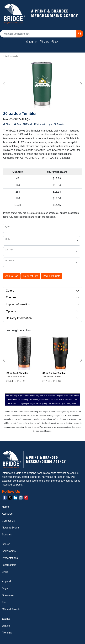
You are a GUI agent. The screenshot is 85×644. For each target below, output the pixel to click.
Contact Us (8, 521)
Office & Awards (11, 609)
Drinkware (8, 595)
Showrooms (9, 551)
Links (5, 572)
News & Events (11, 528)
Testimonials (9, 565)
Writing (6, 626)
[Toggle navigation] (5, 49)
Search (6, 544)
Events (6, 619)
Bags (5, 588)
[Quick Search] (38, 34)
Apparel (6, 581)
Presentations (10, 558)
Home (5, 507)
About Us (7, 514)
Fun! (5, 602)
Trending (7, 633)
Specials (7, 535)
